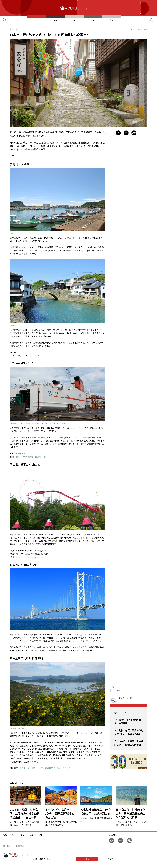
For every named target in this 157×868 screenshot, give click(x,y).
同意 (87, 859)
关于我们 (7, 846)
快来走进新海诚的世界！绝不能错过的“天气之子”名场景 (45, 768)
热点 (93, 20)
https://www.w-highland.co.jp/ (30, 557)
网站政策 (20, 846)
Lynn (12, 156)
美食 (55, 20)
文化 (74, 20)
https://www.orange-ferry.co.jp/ (31, 457)
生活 (112, 20)
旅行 (36, 20)
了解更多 (111, 859)
